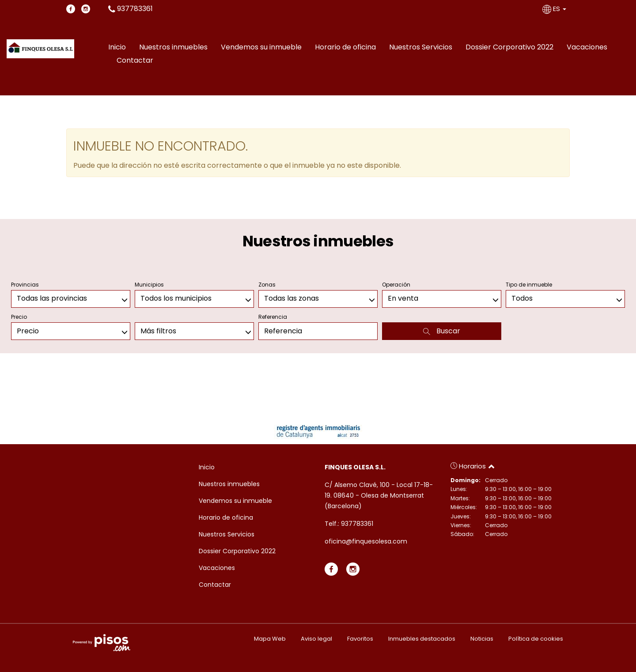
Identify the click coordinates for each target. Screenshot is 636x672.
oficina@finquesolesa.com (366, 541)
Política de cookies (536, 639)
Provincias (25, 285)
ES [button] (555, 9)
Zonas (267, 285)
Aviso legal (316, 639)
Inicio (117, 47)
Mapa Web (270, 639)
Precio (19, 317)
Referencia (273, 317)
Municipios (149, 285)
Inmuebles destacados (422, 639)
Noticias (482, 639)
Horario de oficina (345, 47)
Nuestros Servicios (421, 47)
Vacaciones (587, 47)
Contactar (135, 60)
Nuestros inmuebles (173, 47)
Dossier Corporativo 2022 (509, 47)
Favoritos (360, 639)
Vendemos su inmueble (261, 47)
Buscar (442, 331)
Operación (396, 285)
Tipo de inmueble (529, 285)
